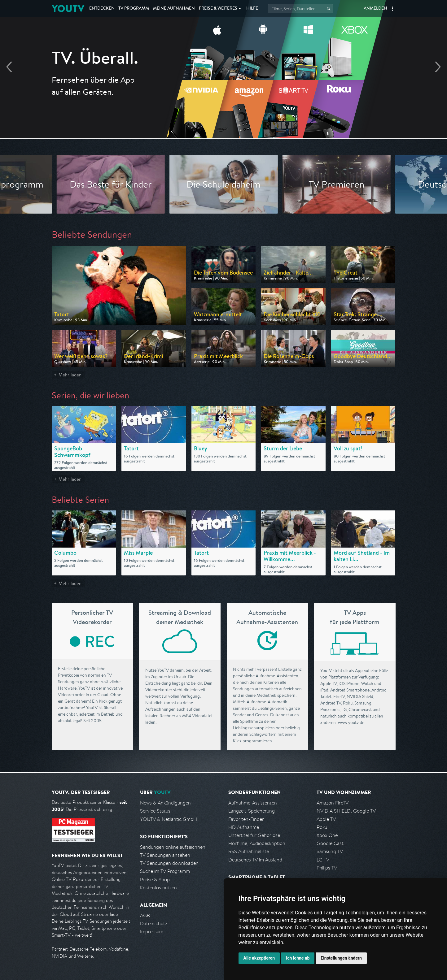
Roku (322, 827)
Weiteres (218, 9)
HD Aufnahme (244, 827)
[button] (392, 9)
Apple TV (326, 819)
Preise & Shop (155, 880)
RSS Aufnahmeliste (249, 851)
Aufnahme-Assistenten (253, 803)
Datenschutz (154, 924)
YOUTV (68, 9)
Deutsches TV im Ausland (255, 860)
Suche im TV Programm (165, 871)
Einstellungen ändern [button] (341, 958)
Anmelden (375, 9)
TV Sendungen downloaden (169, 863)
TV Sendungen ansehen (165, 855)
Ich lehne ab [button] (298, 958)
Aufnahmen (174, 9)
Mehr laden (70, 375)
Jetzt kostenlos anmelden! (224, 104)
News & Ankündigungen (165, 803)
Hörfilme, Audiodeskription (257, 843)
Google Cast (330, 843)
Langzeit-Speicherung (252, 811)
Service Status (155, 811)
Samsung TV (330, 851)
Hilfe (252, 9)
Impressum (152, 932)
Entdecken (102, 9)
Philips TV (327, 868)
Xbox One (327, 835)
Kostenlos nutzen (158, 888)
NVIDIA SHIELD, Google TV (346, 811)
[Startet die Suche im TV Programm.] (300, 9)
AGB (145, 915)
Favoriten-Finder (246, 819)
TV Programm (134, 9)
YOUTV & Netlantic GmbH (169, 819)
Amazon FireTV (333, 803)
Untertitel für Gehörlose (254, 835)
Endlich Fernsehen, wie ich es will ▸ (223, 87)
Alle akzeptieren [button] (259, 958)
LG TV (323, 860)
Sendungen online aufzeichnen (173, 847)
